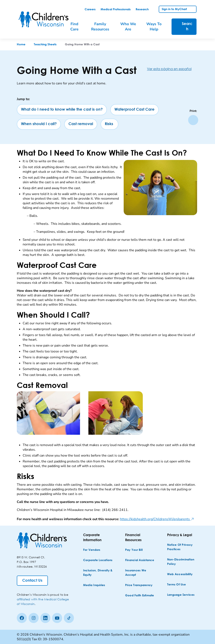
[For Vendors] (92, 550)
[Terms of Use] (176, 585)
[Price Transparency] (139, 585)
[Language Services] (181, 595)
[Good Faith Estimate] (140, 596)
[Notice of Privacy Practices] (182, 547)
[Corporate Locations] (98, 560)
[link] (90, 9)
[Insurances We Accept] (140, 573)
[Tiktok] (69, 618)
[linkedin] (45, 618)
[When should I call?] (39, 124)
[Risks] (109, 124)
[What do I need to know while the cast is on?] (62, 110)
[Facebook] (22, 618)
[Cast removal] (81, 124)
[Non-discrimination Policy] (182, 562)
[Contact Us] (32, 581)
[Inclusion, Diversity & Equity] (98, 573)
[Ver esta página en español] (173, 69)
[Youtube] (57, 618)
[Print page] (193, 120)
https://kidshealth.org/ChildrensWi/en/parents (157, 519)
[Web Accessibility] (180, 574)
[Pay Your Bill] (134, 550)
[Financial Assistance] (140, 560)
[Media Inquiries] (94, 585)
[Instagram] (34, 618)
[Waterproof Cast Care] (134, 110)
